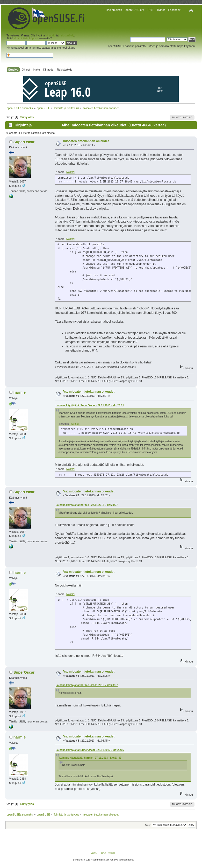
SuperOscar (24, 142)
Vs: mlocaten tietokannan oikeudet (89, 392)
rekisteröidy (67, 35)
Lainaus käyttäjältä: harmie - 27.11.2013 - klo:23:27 (87, 505)
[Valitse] (71, 172)
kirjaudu (51, 35)
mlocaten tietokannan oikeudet (86, 141)
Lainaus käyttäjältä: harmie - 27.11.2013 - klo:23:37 (87, 685)
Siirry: (148, 825)
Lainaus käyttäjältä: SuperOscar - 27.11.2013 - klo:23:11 (90, 405)
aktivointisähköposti (26, 38)
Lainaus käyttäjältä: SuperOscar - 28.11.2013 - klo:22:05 (90, 750)
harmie (20, 392)
